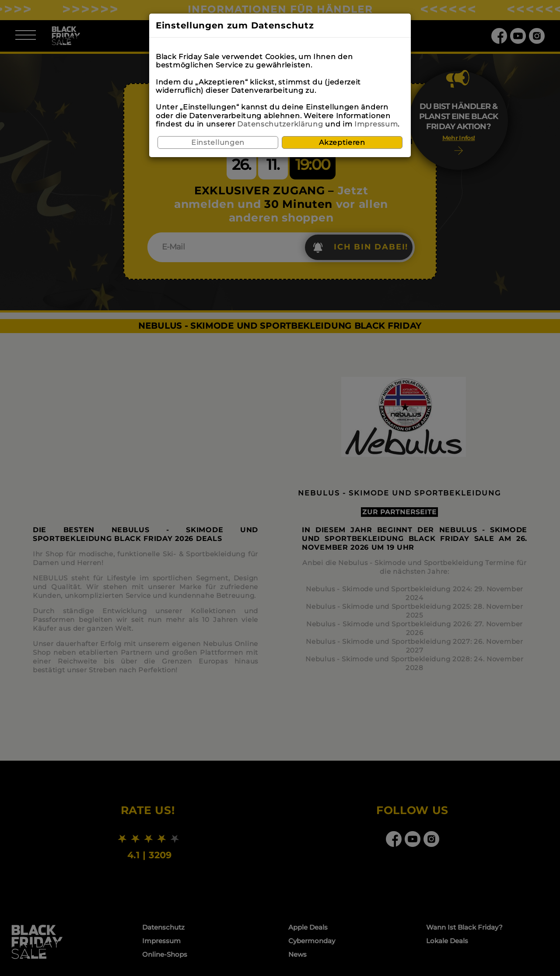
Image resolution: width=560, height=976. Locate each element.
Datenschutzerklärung (280, 124)
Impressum (376, 124)
